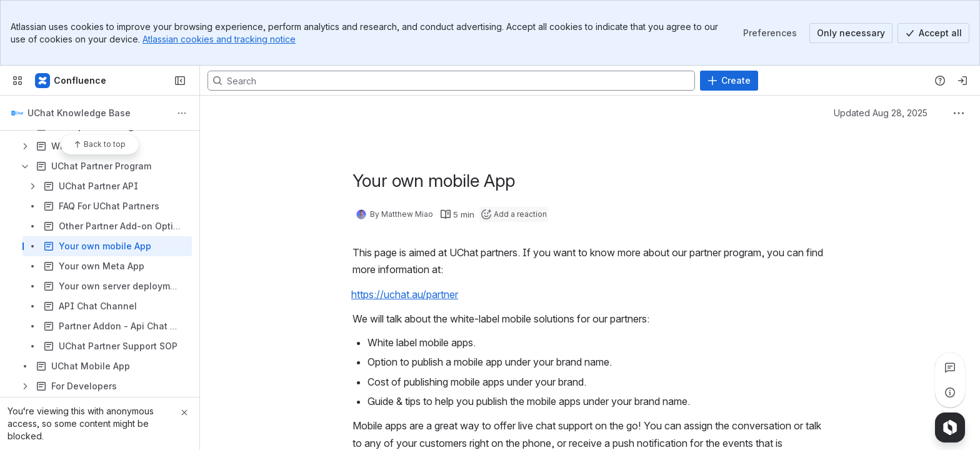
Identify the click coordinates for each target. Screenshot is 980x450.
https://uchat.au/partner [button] (405, 294)
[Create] (729, 81)
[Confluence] (71, 81)
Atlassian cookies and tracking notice (219, 39)
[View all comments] (950, 367)
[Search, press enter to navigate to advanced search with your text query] (451, 81)
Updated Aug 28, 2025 (881, 113)
